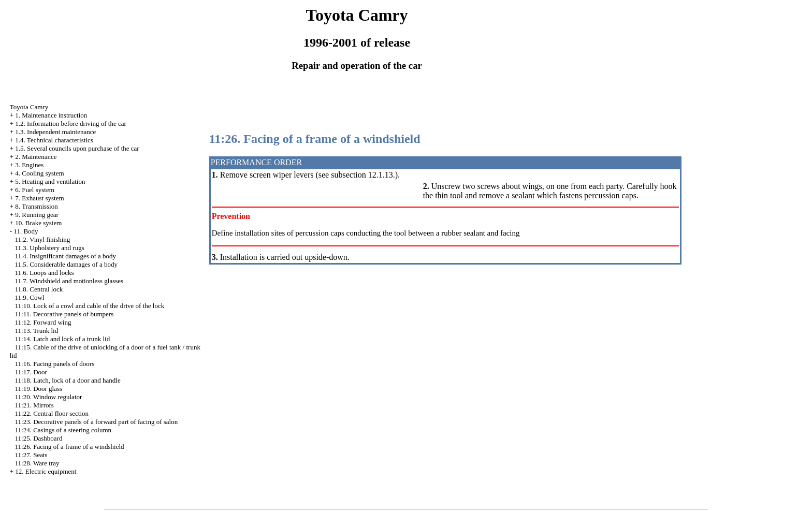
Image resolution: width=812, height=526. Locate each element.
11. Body (26, 231)
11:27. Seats (31, 455)
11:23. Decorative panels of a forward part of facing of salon (97, 422)
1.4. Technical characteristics (54, 140)
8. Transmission (36, 206)
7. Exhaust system (39, 198)
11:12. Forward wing (43, 322)
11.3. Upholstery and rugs (50, 248)
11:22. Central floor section (52, 413)
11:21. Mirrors (34, 405)
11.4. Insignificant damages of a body (66, 256)
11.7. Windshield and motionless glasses (69, 281)
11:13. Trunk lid (37, 331)
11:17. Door (31, 372)
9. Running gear (37, 215)
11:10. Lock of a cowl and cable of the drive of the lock (90, 306)
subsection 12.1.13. (363, 175)
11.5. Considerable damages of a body (66, 264)
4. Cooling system (39, 173)
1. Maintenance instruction (51, 115)
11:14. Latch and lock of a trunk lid (63, 339)
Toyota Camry (29, 107)
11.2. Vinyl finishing (43, 239)
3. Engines (29, 165)
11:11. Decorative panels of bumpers (64, 314)
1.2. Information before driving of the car (70, 123)
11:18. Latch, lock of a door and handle (68, 380)
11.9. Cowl (30, 297)
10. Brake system (38, 223)
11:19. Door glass (39, 389)
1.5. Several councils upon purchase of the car (77, 148)
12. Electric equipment (46, 471)
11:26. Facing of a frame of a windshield (70, 447)
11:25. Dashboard (39, 438)
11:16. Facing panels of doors (55, 364)
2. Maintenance (36, 157)
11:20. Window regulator (49, 397)
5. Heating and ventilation (50, 181)
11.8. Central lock (39, 289)
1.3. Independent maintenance (55, 132)
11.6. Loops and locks (45, 273)
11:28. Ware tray (37, 463)
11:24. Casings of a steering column (63, 430)
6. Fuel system (34, 190)
